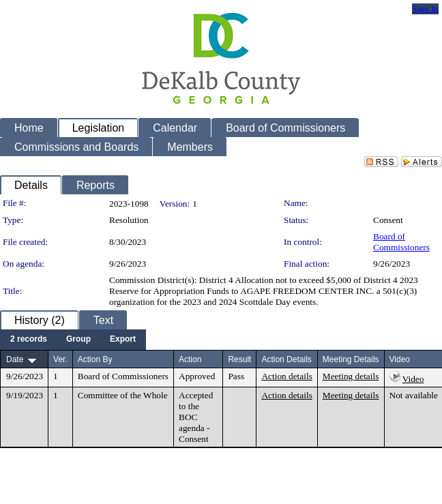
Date (15, 359)
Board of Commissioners (401, 242)
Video (413, 379)
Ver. (60, 359)
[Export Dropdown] (123, 340)
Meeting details (351, 376)
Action (190, 359)
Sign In (425, 9)
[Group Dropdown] (78, 340)
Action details (286, 376)
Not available (414, 395)
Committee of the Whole (123, 395)
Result (239, 359)
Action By (95, 359)
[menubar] (73, 340)
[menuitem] (29, 340)
